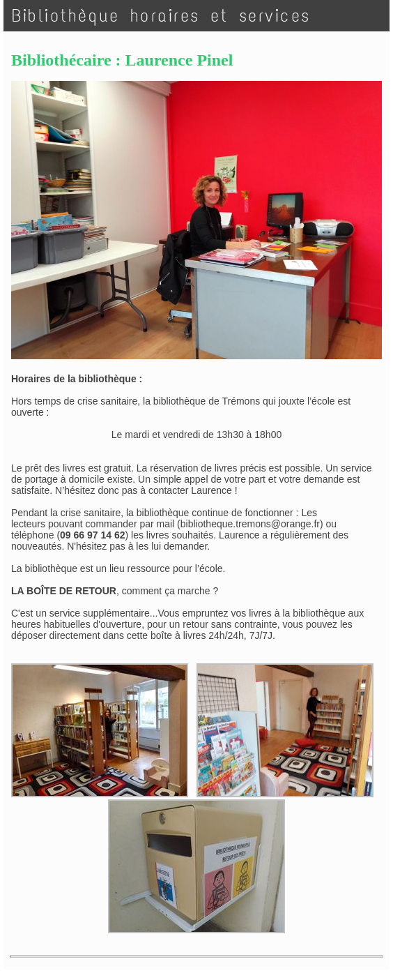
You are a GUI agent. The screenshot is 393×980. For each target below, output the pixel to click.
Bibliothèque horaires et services (161, 16)
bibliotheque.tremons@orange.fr (250, 524)
